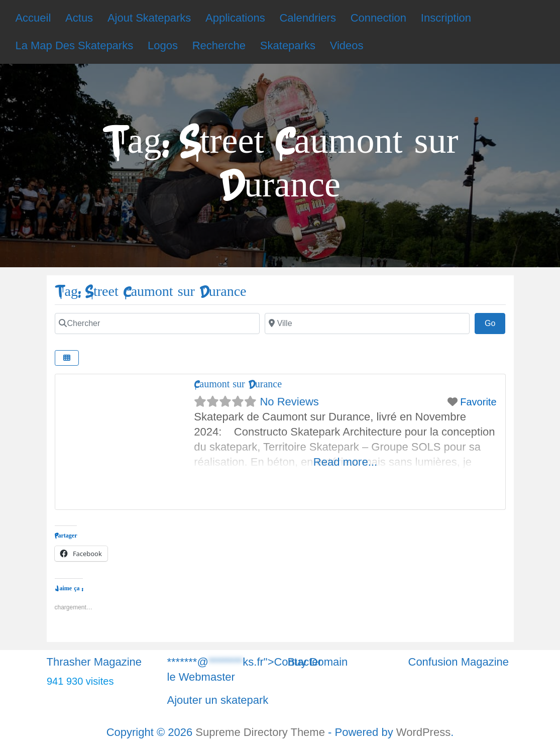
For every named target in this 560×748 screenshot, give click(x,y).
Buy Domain (318, 662)
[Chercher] (157, 324)
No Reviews (289, 402)
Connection (378, 18)
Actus (79, 18)
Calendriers (308, 18)
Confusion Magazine (459, 662)
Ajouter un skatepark (218, 700)
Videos (347, 45)
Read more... (345, 462)
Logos (163, 45)
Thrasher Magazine (94, 662)
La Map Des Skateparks (74, 45)
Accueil (33, 18)
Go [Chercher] (495, 322)
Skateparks (288, 45)
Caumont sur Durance (238, 384)
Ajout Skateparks (149, 18)
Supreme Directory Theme (262, 732)
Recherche (219, 45)
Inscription (446, 18)
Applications (235, 18)
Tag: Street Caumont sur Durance (151, 292)
